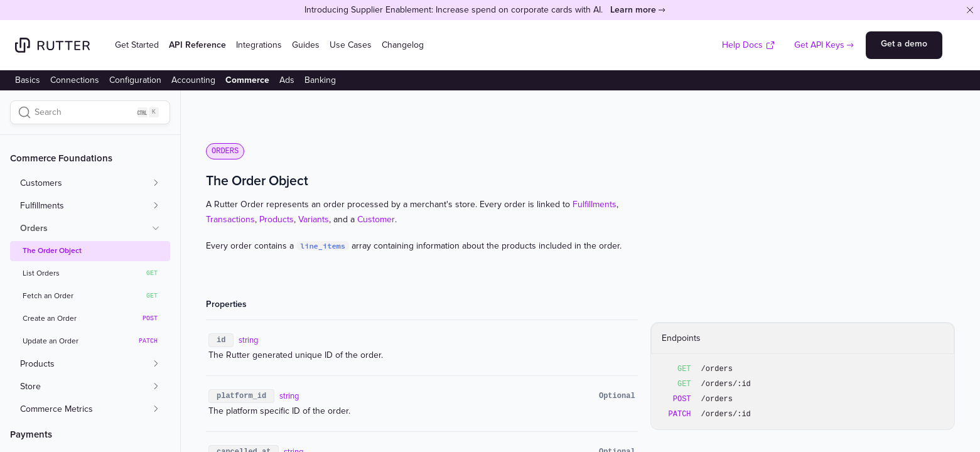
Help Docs (749, 45)
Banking (320, 80)
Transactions (230, 219)
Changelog (403, 45)
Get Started (137, 45)
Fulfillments (595, 204)
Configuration (135, 80)
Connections (75, 80)
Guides (306, 45)
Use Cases (351, 45)
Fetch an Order (90, 296)
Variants (314, 219)
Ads (287, 80)
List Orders (90, 274)
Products (277, 219)
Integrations (259, 45)
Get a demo (904, 44)
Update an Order (90, 342)
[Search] (90, 112)
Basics (28, 80)
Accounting (193, 80)
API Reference (197, 45)
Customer (376, 219)
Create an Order (90, 319)
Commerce (247, 80)
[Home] (52, 45)
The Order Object (52, 251)
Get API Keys (819, 45)
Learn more (633, 10)
